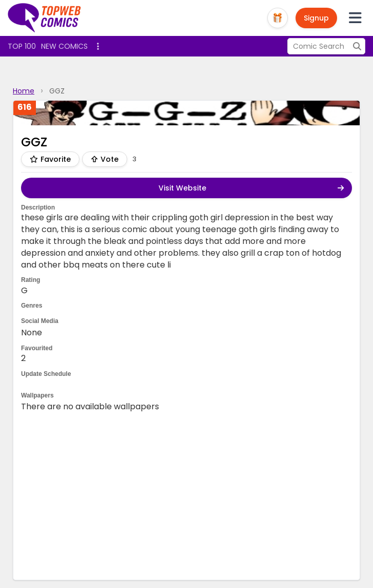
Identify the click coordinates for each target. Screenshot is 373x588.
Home (24, 91)
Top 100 (22, 46)
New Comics (64, 46)
